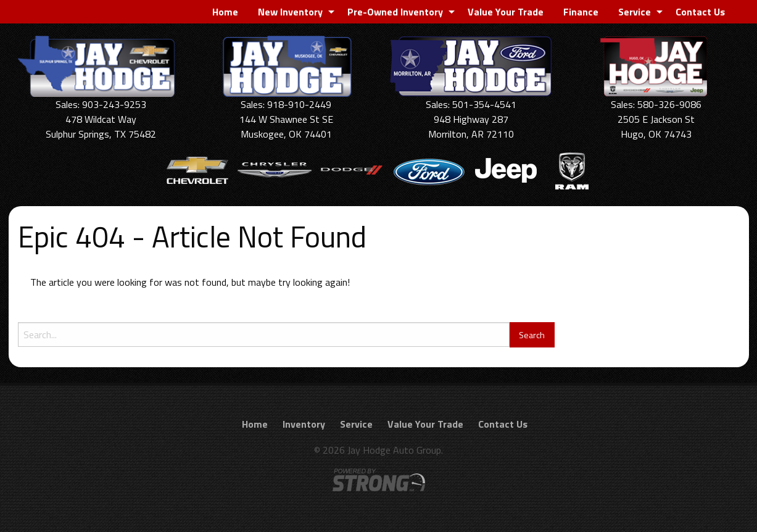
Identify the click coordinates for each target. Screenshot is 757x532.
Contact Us (700, 12)
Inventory (304, 424)
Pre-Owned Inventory (395, 12)
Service (635, 12)
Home (225, 12)
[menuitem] (225, 12)
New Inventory (290, 12)
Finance (581, 12)
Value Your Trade (506, 12)
